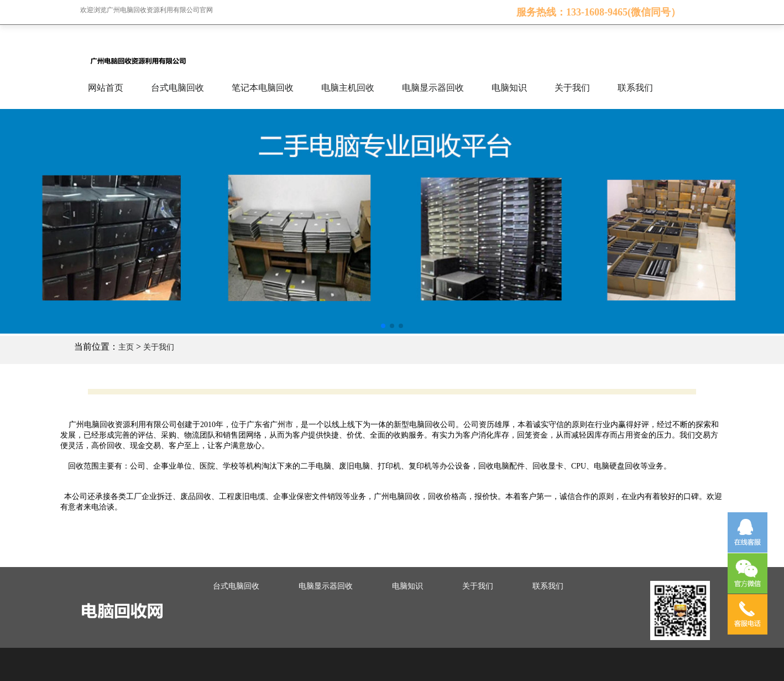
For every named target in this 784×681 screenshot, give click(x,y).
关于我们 (572, 88)
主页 (126, 347)
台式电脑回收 (177, 88)
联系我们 (635, 88)
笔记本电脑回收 (263, 88)
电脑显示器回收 (433, 88)
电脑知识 (509, 88)
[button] (383, 326)
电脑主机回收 (348, 88)
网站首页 (106, 88)
